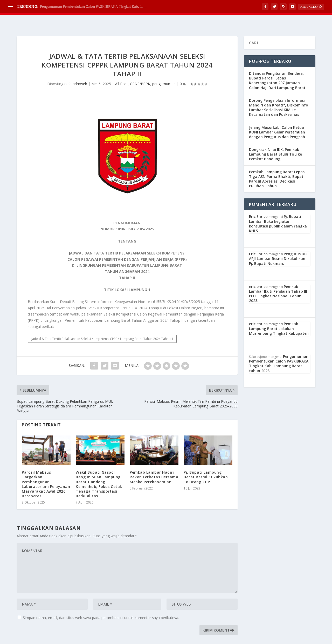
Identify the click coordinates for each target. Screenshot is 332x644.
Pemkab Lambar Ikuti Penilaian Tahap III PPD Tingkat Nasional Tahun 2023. (278, 281)
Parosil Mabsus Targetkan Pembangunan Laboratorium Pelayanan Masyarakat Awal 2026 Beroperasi (46, 471)
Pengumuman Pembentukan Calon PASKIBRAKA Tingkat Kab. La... (93, 6)
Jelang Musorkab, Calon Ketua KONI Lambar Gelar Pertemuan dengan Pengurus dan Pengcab (277, 119)
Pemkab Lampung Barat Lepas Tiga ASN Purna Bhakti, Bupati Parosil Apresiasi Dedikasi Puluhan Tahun (277, 166)
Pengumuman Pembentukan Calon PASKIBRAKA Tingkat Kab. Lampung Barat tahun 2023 (279, 351)
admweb (80, 71)
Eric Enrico (258, 203)
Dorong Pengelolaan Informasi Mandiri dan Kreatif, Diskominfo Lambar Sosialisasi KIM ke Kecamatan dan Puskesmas (279, 95)
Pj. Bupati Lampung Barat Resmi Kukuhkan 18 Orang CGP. (206, 464)
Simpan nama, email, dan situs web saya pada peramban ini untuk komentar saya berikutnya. (101, 605)
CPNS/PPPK (140, 71)
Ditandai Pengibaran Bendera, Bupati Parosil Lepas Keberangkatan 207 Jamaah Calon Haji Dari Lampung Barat (277, 68)
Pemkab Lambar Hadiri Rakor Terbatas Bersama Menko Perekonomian (154, 464)
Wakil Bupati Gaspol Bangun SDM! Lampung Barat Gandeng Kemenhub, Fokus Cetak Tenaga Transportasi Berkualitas (99, 471)
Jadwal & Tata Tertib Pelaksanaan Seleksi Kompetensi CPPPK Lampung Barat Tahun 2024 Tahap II (102, 326)
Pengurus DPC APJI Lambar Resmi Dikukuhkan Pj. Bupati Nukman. (279, 246)
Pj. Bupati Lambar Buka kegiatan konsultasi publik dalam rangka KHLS (278, 211)
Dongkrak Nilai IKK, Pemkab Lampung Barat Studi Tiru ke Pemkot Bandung (275, 141)
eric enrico (258, 274)
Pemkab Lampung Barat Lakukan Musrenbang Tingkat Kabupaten (279, 315)
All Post (122, 71)
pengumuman (164, 71)
